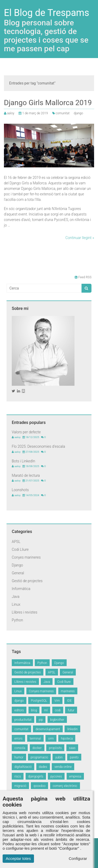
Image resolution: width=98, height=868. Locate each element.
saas (72, 748)
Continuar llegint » (80, 238)
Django (17, 565)
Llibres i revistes (25, 612)
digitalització (23, 767)
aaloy (11, 113)
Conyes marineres (26, 557)
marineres (68, 691)
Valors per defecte (26, 432)
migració (20, 786)
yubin (59, 757)
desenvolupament (48, 729)
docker (37, 748)
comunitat (63, 113)
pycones (56, 776)
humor (19, 757)
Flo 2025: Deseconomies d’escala (38, 446)
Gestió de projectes (27, 581)
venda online (63, 767)
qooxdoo (39, 786)
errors (18, 739)
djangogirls (36, 776)
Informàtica (21, 589)
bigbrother (57, 720)
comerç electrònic (65, 786)
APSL (16, 542)
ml (46, 710)
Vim (57, 701)
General (18, 573)
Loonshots (20, 490)
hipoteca (67, 739)
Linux (16, 604)
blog (34, 710)
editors (19, 710)
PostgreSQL (39, 701)
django (78, 113)
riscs (18, 776)
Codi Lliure (20, 549)
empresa (75, 776)
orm (51, 739)
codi (58, 710)
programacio (39, 757)
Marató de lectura (26, 475)
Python (17, 620)
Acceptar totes (18, 858)
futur (71, 710)
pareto (74, 757)
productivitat (23, 720)
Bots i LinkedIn (23, 461)
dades (43, 767)
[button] (86, 288)
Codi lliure (64, 682)
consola (20, 748)
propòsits (55, 748)
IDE (69, 701)
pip (41, 720)
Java (16, 597)
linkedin (72, 729)
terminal (35, 739)
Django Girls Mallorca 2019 (48, 103)
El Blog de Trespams (47, 13)
